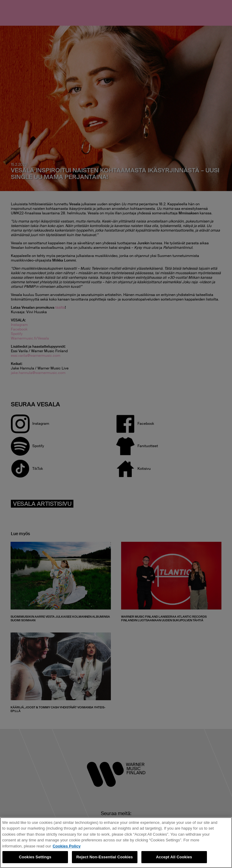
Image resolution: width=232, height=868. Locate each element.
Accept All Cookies (174, 857)
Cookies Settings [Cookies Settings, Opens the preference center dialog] (35, 857)
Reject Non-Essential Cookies (105, 857)
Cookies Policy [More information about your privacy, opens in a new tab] (66, 846)
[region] (116, 843)
